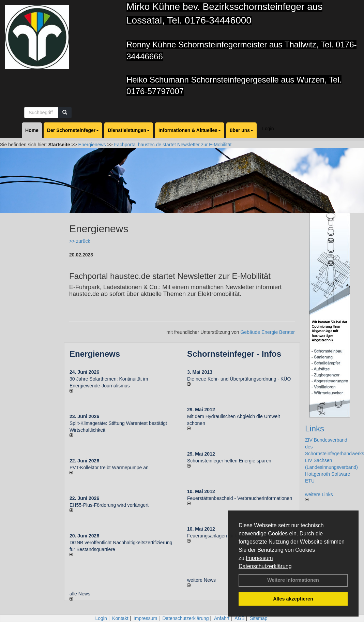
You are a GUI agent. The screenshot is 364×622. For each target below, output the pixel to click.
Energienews (95, 354)
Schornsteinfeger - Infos (234, 354)
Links (315, 428)
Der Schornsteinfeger (73, 130)
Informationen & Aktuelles (190, 130)
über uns (241, 130)
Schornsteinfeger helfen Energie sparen (229, 461)
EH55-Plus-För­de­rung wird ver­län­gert (109, 505)
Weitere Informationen (293, 580)
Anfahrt (222, 618)
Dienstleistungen (129, 130)
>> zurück (80, 241)
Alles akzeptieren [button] (293, 599)
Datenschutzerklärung (265, 566)
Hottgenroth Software (328, 474)
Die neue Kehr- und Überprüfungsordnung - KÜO (239, 379)
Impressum (259, 558)
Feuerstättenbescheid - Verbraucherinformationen (240, 498)
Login (268, 129)
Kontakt (120, 618)
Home (32, 130)
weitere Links (319, 497)
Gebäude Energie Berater (268, 332)
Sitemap (259, 618)
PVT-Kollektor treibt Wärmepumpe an (109, 468)
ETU (310, 481)
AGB (240, 618)
